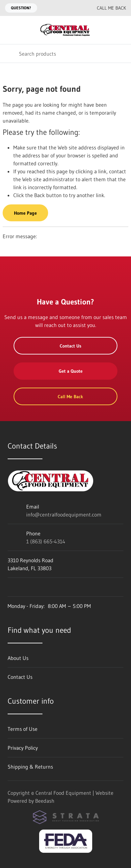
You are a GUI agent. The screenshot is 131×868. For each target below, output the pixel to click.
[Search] (65, 54)
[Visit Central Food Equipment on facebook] (11, 587)
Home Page (25, 213)
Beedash (45, 801)
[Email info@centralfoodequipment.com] (65, 8)
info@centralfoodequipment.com (64, 515)
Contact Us (65, 346)
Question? (21, 8)
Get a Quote (66, 371)
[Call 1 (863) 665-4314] (78, 8)
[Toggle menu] (9, 30)
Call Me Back (107, 8)
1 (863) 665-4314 (46, 541)
